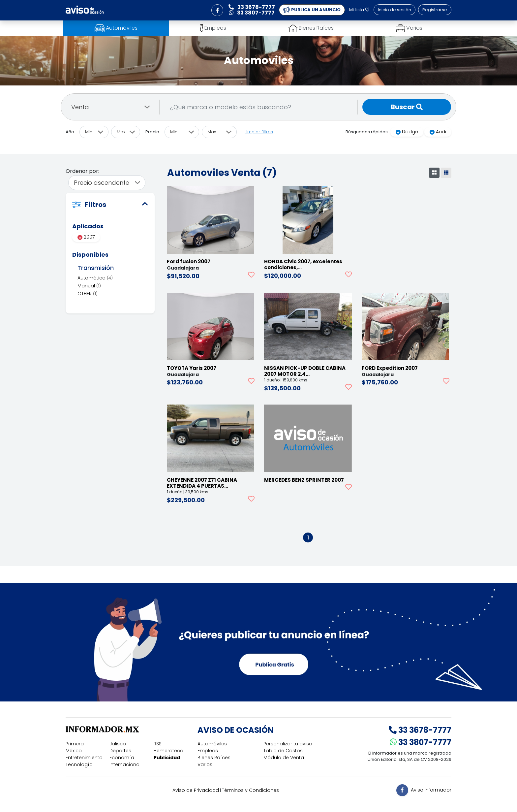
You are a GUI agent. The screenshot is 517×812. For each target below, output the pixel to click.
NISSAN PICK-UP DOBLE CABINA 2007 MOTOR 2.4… (305, 371)
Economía (122, 758)
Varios (205, 764)
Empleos (208, 751)
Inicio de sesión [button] (395, 10)
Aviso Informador (431, 790)
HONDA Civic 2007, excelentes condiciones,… (303, 264)
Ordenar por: (82, 171)
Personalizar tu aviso (288, 744)
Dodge (407, 132)
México (74, 751)
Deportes (120, 751)
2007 (86, 237)
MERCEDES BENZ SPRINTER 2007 (304, 480)
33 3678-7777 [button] (252, 7)
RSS (158, 744)
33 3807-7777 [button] (252, 13)
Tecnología (79, 764)
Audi (438, 132)
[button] (217, 10)
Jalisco (118, 744)
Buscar (407, 107)
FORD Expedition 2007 (390, 368)
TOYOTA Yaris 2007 (192, 368)
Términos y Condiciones (250, 790)
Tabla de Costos (283, 751)
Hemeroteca (168, 751)
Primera (75, 744)
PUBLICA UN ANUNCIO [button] (312, 10)
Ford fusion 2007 (189, 261)
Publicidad (167, 758)
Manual (89, 286)
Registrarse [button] (435, 10)
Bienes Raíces (214, 758)
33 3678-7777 (420, 730)
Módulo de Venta (284, 758)
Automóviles (212, 744)
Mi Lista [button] (359, 10)
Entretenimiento (84, 758)
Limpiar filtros (259, 132)
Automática (95, 278)
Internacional (125, 764)
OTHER (88, 294)
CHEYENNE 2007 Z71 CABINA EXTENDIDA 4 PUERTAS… (202, 483)
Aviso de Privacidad (196, 790)
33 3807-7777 (421, 742)
